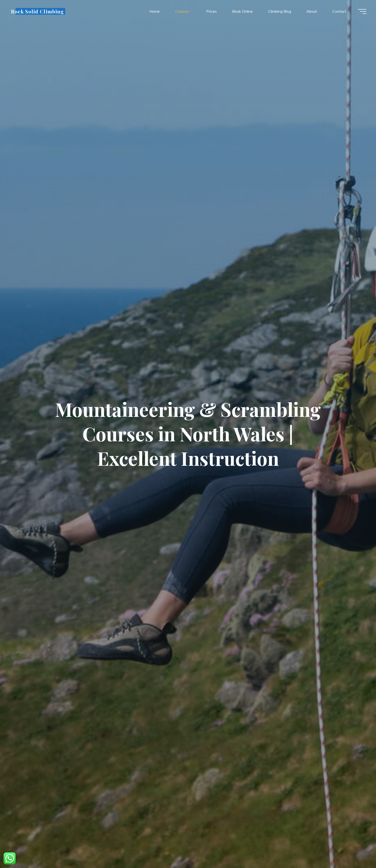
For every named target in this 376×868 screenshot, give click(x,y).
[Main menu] (362, 12)
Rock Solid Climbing (37, 11)
